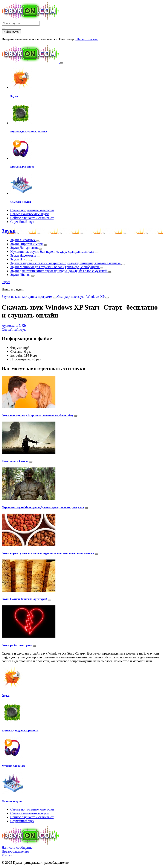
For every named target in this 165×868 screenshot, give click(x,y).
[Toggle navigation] (61, 63)
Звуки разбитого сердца (17, 645)
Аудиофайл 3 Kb (14, 326)
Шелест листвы (87, 39)
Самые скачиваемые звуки (30, 214)
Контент (8, 855)
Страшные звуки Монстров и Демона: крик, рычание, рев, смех (43, 507)
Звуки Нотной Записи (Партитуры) (24, 599)
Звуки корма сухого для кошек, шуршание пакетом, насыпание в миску (48, 553)
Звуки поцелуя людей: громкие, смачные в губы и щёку (37, 415)
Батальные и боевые (15, 461)
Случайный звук (22, 222)
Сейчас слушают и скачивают (32, 218)
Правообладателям (15, 851)
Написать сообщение (17, 848)
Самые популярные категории (32, 210)
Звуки (9, 231)
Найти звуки (11, 32)
